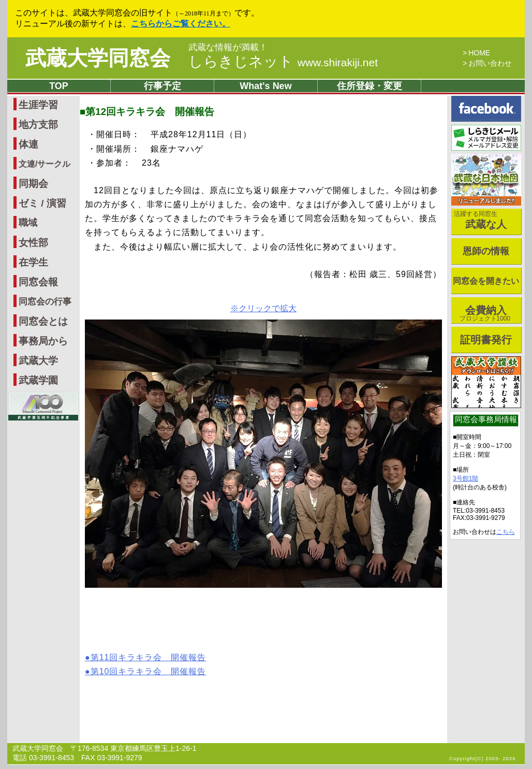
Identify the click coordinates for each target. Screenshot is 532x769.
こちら (506, 532)
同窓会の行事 (45, 302)
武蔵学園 (38, 380)
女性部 (33, 243)
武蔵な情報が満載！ (228, 48)
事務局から (43, 341)
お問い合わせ (490, 63)
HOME (479, 53)
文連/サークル (45, 164)
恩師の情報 (486, 251)
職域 (28, 223)
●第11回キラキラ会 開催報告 (145, 657)
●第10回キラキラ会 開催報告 (145, 671)
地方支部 (38, 125)
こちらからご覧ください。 (181, 24)
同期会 (33, 184)
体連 (28, 144)
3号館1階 (466, 478)
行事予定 (162, 86)
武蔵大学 (38, 361)
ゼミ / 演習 (42, 203)
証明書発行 (486, 340)
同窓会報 (38, 282)
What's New (265, 86)
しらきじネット (283, 61)
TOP (59, 86)
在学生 (33, 262)
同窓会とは (43, 321)
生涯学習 (38, 105)
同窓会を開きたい (486, 281)
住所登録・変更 (370, 86)
